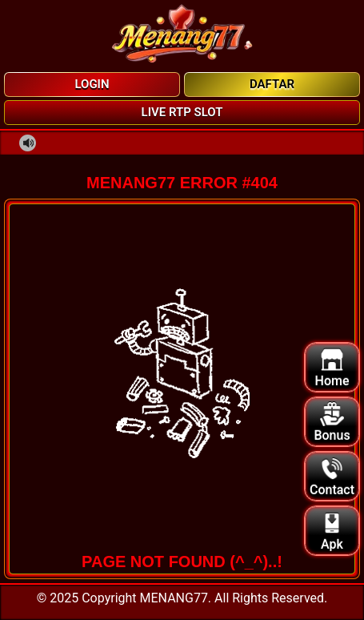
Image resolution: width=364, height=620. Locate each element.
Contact (332, 477)
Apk (332, 531)
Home (332, 368)
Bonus (332, 423)
